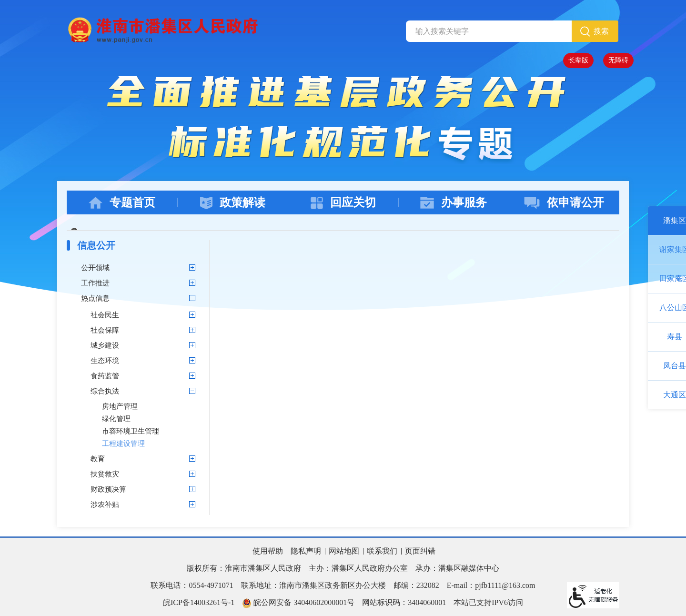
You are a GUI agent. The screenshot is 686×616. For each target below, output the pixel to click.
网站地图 (344, 551)
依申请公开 (564, 203)
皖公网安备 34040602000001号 (298, 603)
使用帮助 (268, 551)
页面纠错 (420, 551)
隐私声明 (306, 551)
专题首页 (122, 203)
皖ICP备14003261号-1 (199, 602)
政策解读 (233, 203)
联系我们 (382, 551)
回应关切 (343, 203)
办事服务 (454, 203)
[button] (578, 61)
